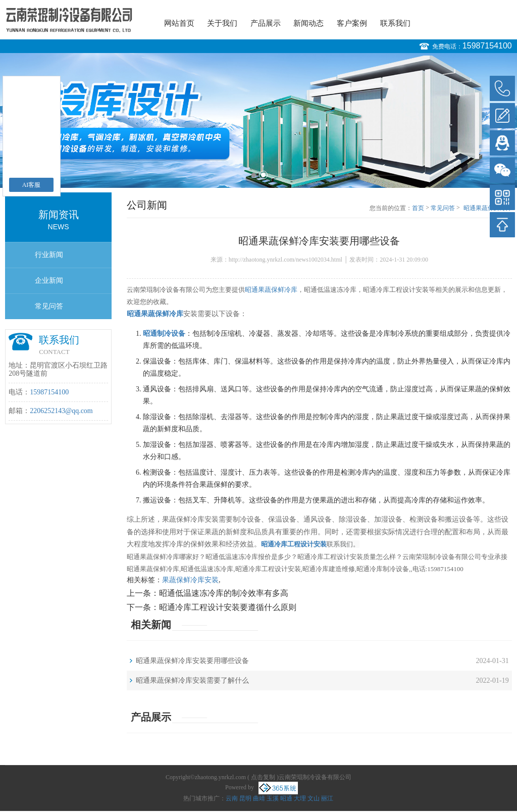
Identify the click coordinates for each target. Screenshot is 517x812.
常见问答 (49, 306)
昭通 (286, 798)
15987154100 (487, 46)
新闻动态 (308, 23)
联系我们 (395, 23)
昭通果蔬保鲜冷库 (271, 290)
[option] (258, 120)
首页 (418, 208)
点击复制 (263, 777)
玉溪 (273, 798)
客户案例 (352, 23)
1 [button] (254, 175)
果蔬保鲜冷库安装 (190, 580)
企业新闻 (49, 281)
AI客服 (32, 185)
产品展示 (266, 23)
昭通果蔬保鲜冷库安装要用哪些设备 (488, 209)
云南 (232, 798)
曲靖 (259, 798)
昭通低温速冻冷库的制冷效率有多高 (224, 593)
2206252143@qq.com (61, 411)
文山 (314, 798)
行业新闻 (49, 255)
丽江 (327, 798)
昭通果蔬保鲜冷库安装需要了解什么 (192, 680)
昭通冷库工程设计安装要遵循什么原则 (228, 607)
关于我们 (222, 23)
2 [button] (263, 175)
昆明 (245, 798)
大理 (300, 798)
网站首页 (179, 23)
